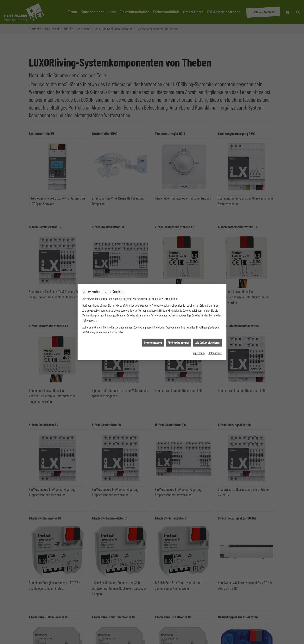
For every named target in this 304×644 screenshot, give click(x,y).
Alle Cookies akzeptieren (207, 340)
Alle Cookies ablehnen (179, 340)
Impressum (199, 351)
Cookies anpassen (153, 340)
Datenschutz (215, 351)
